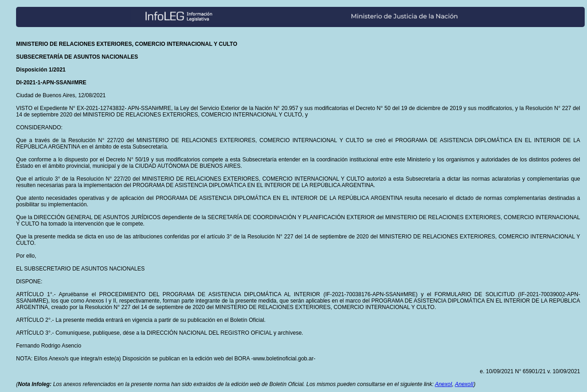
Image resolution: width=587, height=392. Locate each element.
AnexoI (443, 384)
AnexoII (464, 384)
